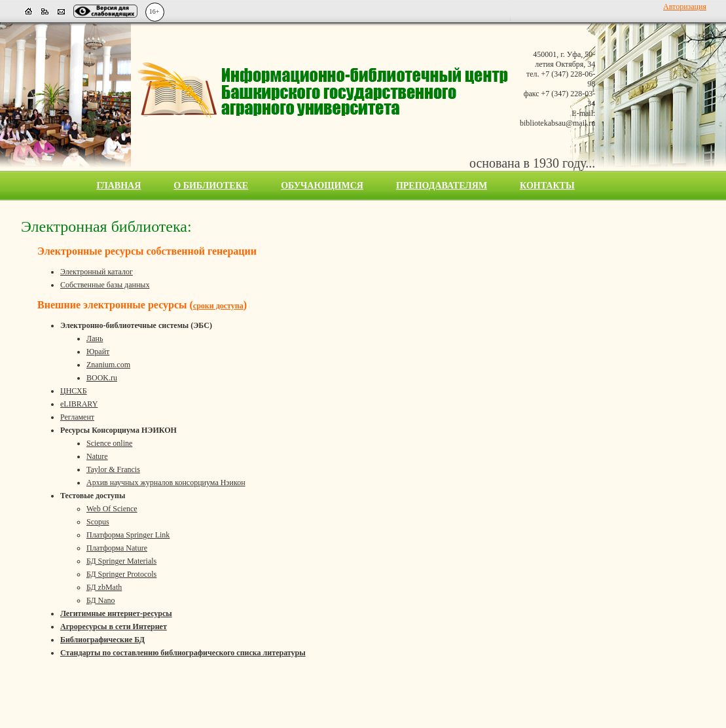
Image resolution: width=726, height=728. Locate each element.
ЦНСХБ (74, 391)
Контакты (547, 186)
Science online (109, 443)
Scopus (98, 522)
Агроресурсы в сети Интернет (114, 627)
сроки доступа (218, 306)
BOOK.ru (102, 378)
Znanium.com (108, 365)
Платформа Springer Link (128, 535)
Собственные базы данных (105, 285)
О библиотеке (211, 186)
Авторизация (685, 7)
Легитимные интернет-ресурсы (116, 613)
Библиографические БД (102, 640)
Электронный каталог (97, 272)
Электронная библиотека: (106, 227)
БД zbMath (104, 587)
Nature (97, 456)
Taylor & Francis (113, 469)
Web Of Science (112, 509)
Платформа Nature (117, 548)
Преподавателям (442, 186)
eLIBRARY (79, 404)
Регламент (77, 417)
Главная (119, 186)
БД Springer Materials (121, 561)
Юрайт (98, 352)
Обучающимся (322, 186)
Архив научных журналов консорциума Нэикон (166, 482)
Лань (95, 338)
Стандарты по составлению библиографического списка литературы (183, 653)
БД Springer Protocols (121, 574)
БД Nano (101, 600)
